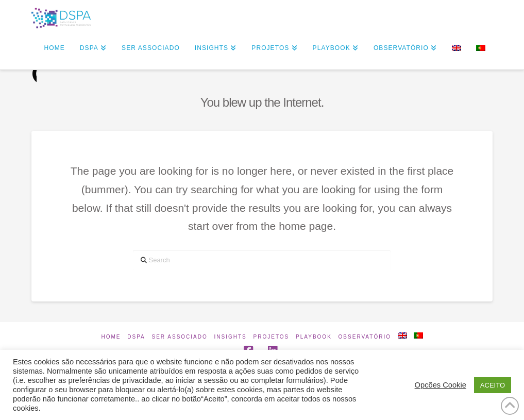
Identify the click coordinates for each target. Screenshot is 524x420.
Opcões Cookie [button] (441, 385)
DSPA (136, 337)
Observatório (365, 337)
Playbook (314, 337)
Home (111, 337)
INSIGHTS (231, 337)
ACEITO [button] (493, 385)
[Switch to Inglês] (456, 49)
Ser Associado (180, 337)
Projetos (272, 337)
